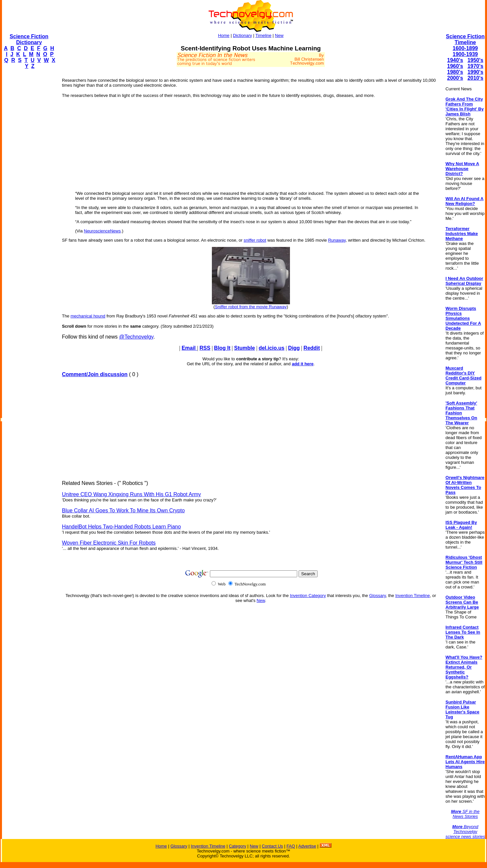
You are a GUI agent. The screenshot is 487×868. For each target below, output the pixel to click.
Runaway (337, 240)
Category (237, 846)
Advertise (307, 846)
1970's (475, 66)
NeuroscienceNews (102, 231)
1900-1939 (465, 54)
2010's (475, 78)
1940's (455, 60)
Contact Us (272, 846)
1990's (475, 72)
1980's (455, 72)
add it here (303, 364)
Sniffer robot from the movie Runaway (251, 307)
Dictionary (243, 35)
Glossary (377, 596)
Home (224, 35)
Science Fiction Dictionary (29, 39)
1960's (455, 66)
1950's (475, 60)
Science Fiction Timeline (465, 39)
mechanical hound (88, 316)
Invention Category (308, 596)
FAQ (291, 846)
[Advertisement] (28, 173)
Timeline (263, 35)
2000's (455, 78)
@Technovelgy (136, 337)
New (279, 35)
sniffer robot (255, 240)
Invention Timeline (413, 596)
